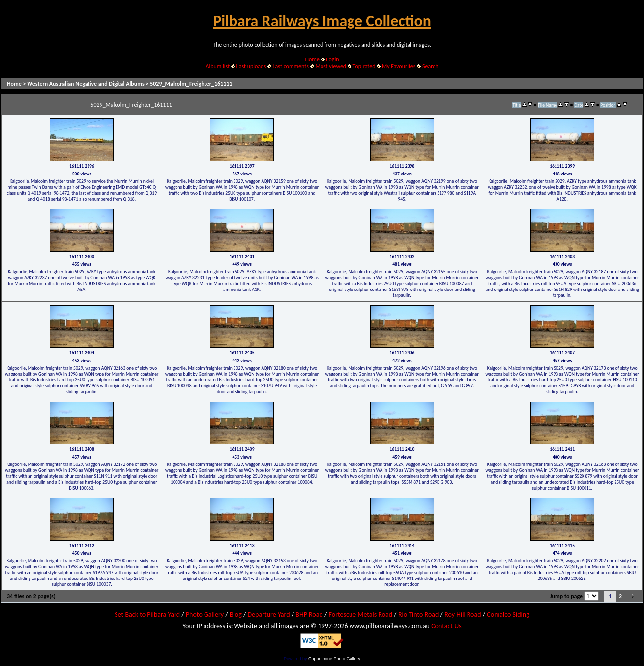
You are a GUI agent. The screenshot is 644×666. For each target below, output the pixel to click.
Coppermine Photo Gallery (334, 659)
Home (312, 59)
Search (430, 66)
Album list (218, 66)
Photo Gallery (205, 615)
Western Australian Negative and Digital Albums (86, 84)
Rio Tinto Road (418, 615)
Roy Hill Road (463, 615)
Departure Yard (268, 615)
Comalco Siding (508, 615)
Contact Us (446, 626)
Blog (236, 615)
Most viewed (331, 66)
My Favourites (399, 66)
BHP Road (309, 615)
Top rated (364, 66)
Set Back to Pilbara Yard (147, 615)
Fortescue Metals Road (361, 615)
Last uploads (251, 66)
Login (332, 59)
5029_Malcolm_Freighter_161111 (191, 84)
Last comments (291, 66)
